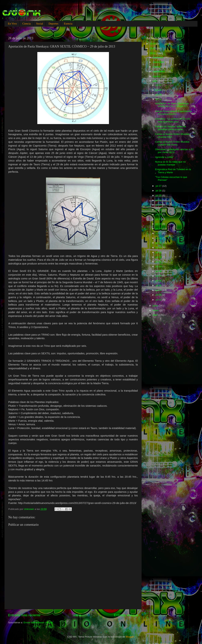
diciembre (158, 57)
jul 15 (159, 243)
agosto (157, 76)
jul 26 (159, 191)
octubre (157, 67)
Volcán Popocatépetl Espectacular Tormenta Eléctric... (174, 113)
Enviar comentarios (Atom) (38, 622)
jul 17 (159, 233)
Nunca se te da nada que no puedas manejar (170, 163)
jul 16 (159, 238)
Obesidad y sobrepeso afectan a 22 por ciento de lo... (174, 151)
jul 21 (159, 214)
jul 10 (159, 266)
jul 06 (159, 281)
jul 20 (159, 219)
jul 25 (159, 195)
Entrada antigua (126, 615)
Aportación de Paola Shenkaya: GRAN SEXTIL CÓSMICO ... (172, 105)
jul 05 (159, 285)
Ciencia (27, 24)
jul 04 (159, 290)
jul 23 (159, 205)
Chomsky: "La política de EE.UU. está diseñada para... (173, 120)
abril (155, 315)
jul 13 (159, 252)
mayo (156, 310)
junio (156, 306)
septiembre (159, 72)
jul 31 (159, 85)
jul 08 (159, 271)
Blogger (130, 637)
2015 (153, 44)
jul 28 (159, 99)
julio (155, 81)
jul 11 (159, 262)
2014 (153, 48)
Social (40, 24)
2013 (153, 53)
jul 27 (159, 186)
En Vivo (12, 24)
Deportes (53, 24)
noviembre (159, 62)
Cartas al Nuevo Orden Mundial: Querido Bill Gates (173, 143)
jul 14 (159, 247)
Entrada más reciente (24, 615)
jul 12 (159, 257)
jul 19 (159, 224)
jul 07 (159, 276)
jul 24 (159, 200)
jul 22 (159, 210)
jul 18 (159, 229)
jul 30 (159, 90)
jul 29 (159, 95)
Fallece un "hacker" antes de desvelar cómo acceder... (171, 128)
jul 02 (159, 300)
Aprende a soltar (164, 157)
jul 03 (159, 295)
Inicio (77, 615)
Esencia (68, 24)
